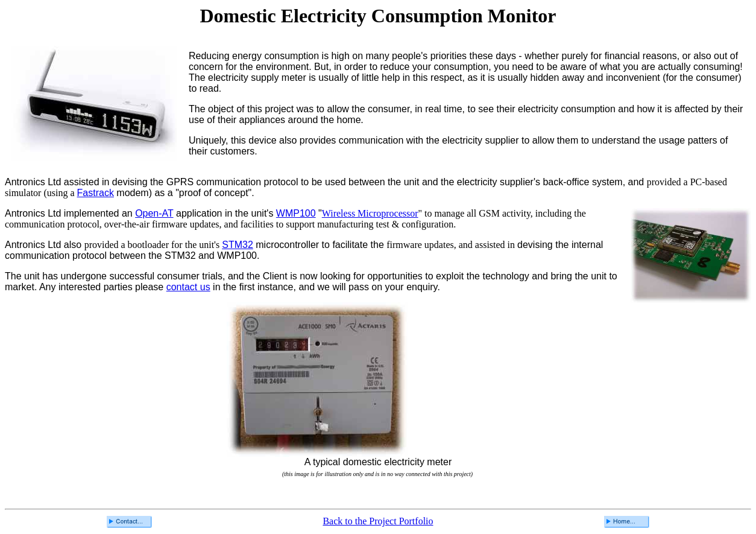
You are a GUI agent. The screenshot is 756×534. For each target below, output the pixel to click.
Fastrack (96, 193)
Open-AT (154, 213)
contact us (188, 287)
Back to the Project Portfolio (378, 521)
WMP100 (296, 213)
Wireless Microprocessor (370, 213)
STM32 (238, 245)
